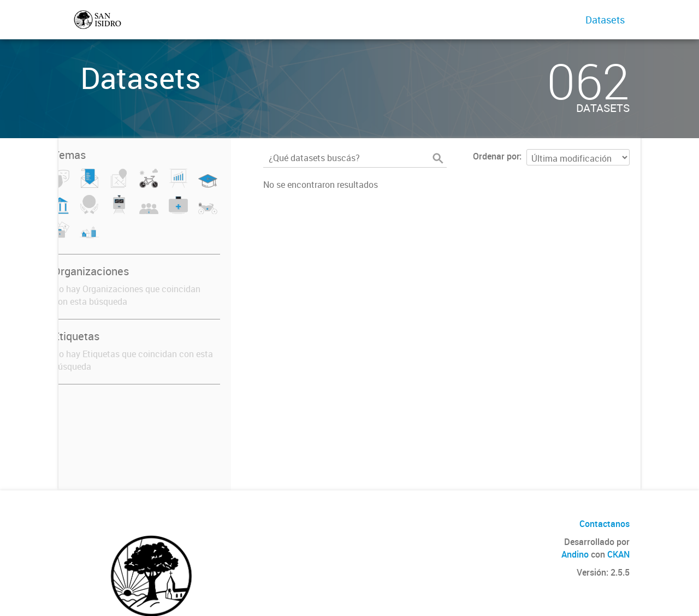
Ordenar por (496, 156)
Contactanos (605, 524)
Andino (575, 554)
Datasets (605, 20)
